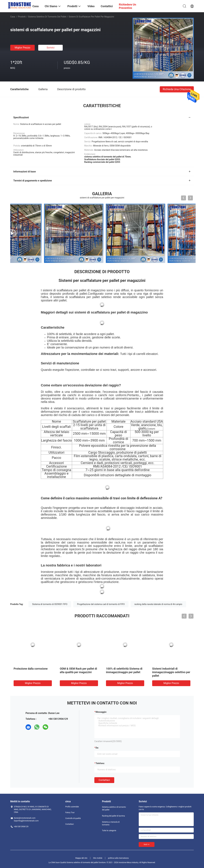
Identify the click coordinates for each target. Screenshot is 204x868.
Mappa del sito (81, 858)
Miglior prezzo (22, 48)
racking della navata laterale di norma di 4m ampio (158, 604)
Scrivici (51, 48)
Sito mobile (98, 858)
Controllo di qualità (73, 818)
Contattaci (104, 780)
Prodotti (22, 17)
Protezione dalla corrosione (31, 669)
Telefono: (100, 763)
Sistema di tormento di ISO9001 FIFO (50, 604)
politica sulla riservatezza (118, 858)
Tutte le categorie (109, 831)
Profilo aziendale (72, 807)
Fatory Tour (70, 813)
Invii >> (147, 844)
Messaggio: (101, 712)
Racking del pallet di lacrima (113, 816)
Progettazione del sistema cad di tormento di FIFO (101, 604)
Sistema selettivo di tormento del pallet (47, 17)
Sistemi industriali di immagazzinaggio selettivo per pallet (171, 672)
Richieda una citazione (177, 89)
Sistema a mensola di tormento (111, 823)
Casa (13, 17)
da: (97, 748)
